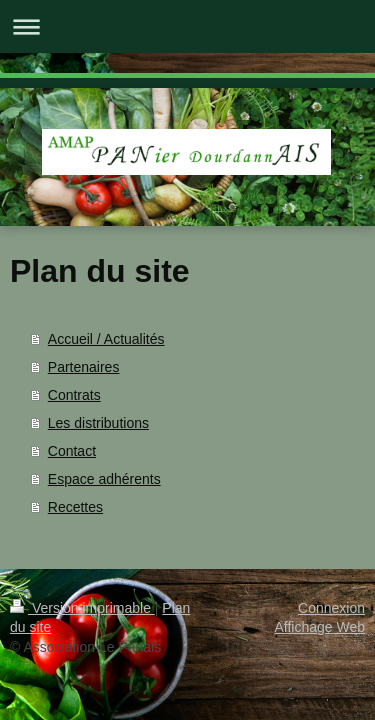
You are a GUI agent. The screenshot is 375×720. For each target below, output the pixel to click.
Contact (72, 451)
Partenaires (84, 367)
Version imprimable (82, 608)
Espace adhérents (104, 479)
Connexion (331, 608)
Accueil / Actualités (106, 339)
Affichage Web (319, 627)
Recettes (75, 507)
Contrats (74, 395)
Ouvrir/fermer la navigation (187, 26)
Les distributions (98, 423)
